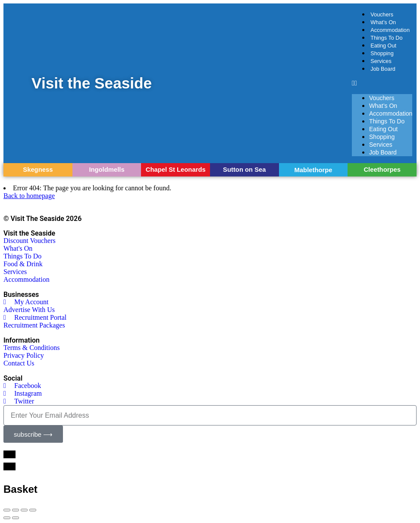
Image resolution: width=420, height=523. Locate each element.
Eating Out (383, 46)
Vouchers (382, 15)
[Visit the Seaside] (18, 83)
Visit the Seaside (92, 83)
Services (381, 61)
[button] (382, 83)
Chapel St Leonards (176, 170)
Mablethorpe (313, 170)
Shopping (382, 54)
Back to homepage (29, 196)
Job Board (383, 69)
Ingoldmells (107, 170)
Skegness (38, 170)
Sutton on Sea (244, 170)
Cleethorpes (382, 170)
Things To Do (386, 38)
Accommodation (390, 30)
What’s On (383, 22)
